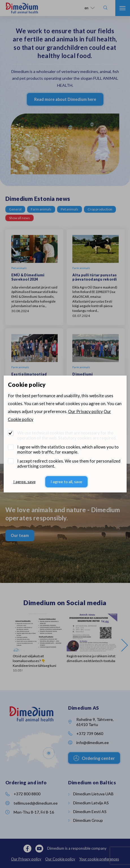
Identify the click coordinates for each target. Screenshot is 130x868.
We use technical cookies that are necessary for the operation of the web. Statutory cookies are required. (67, 435)
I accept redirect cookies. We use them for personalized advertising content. (69, 463)
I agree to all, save (66, 482)
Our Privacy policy (85, 411)
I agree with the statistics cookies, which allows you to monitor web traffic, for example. (68, 449)
